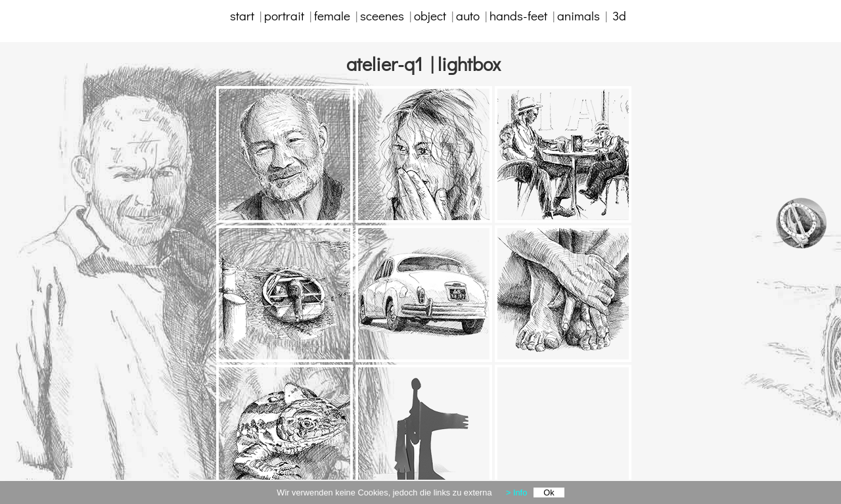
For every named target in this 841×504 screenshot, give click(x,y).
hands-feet (518, 15)
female (335, 15)
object (430, 15)
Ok (549, 493)
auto (468, 15)
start (245, 15)
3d (619, 15)
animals (581, 15)
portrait (284, 15)
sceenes (382, 15)
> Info (516, 493)
